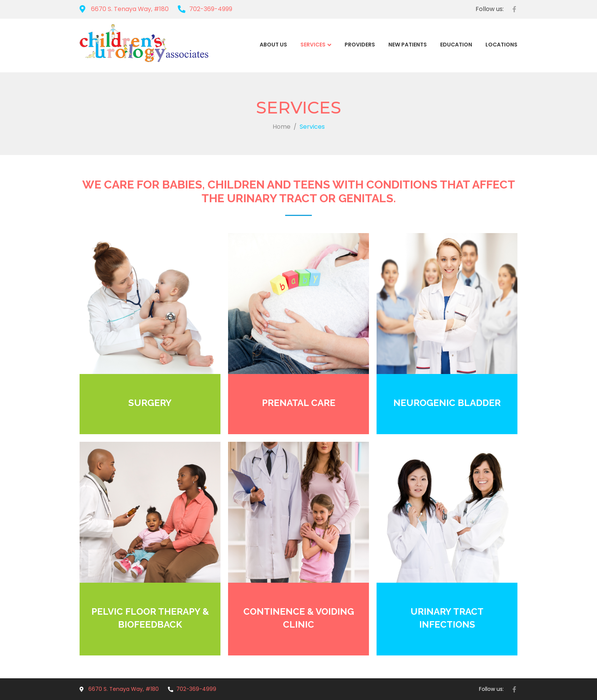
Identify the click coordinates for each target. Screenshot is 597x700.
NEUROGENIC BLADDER (447, 403)
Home (282, 127)
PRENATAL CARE (299, 403)
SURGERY (150, 403)
